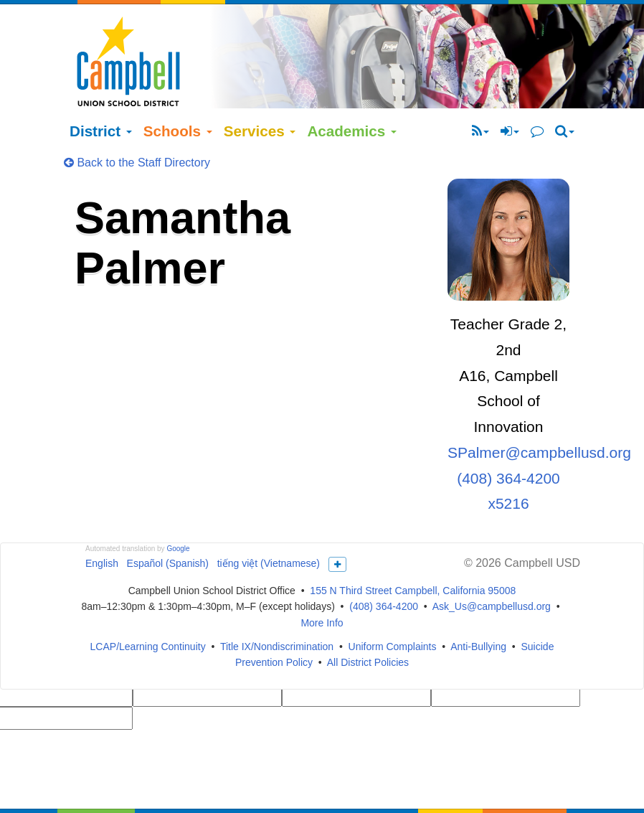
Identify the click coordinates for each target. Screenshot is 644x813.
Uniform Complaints (393, 618)
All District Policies (368, 634)
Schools (178, 102)
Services (260, 102)
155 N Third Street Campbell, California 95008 (413, 562)
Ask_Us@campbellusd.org (492, 578)
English (102, 535)
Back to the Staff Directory (137, 134)
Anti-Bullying (478, 618)
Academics (352, 102)
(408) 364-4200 (384, 578)
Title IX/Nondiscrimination (277, 618)
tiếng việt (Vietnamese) (269, 535)
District (101, 102)
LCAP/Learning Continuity (148, 618)
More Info (322, 595)
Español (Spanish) (168, 535)
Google (178, 520)
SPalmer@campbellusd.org (539, 424)
